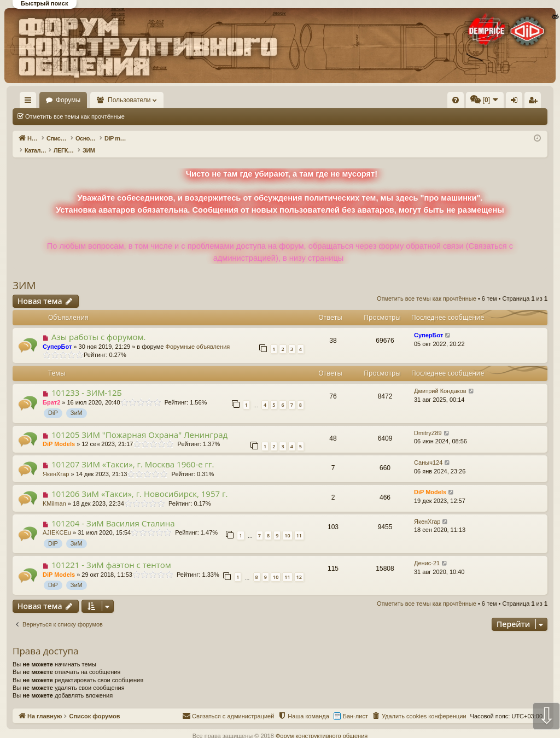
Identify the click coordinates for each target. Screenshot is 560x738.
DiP (53, 401)
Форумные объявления (198, 335)
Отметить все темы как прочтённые (75, 116)
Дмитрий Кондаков (440, 379)
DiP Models (59, 432)
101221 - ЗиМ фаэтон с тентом (111, 553)
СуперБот (57, 335)
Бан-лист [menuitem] (355, 705)
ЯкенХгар (56, 462)
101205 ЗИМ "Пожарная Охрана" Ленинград (139, 423)
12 (299, 566)
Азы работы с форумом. (99, 325)
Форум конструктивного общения (322, 724)
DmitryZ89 (428, 421)
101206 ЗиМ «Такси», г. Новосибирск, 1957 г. (139, 482)
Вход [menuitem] (438, 102)
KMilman (54, 492)
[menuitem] (291, 100)
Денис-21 (427, 552)
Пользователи (161, 100)
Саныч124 (428, 451)
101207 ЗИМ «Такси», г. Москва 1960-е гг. (133, 453)
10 (287, 524)
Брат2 (51, 391)
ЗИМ (24, 274)
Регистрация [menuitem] (457, 102)
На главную (44, 100)
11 (299, 524)
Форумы (100, 100)
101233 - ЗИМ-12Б (87, 381)
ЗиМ (77, 401)
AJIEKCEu (57, 521)
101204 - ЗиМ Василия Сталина (113, 512)
